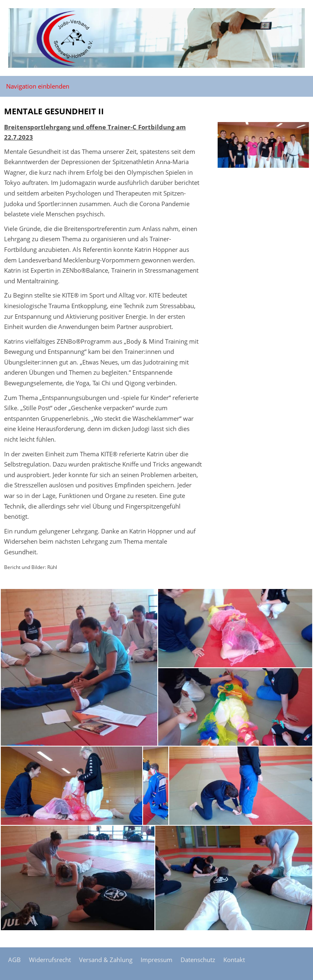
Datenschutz (198, 960)
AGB (14, 960)
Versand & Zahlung (106, 960)
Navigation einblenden (38, 86)
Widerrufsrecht (50, 960)
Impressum (156, 960)
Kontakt (234, 960)
